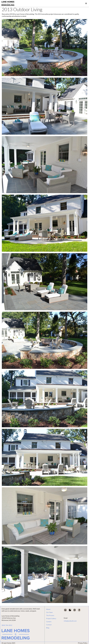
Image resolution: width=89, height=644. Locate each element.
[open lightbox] (45, 48)
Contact (49, 625)
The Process (50, 615)
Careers (49, 622)
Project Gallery (51, 618)
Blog (48, 628)
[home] (8, 3)
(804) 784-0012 (7, 625)
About (48, 609)
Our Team (49, 612)
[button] (86, 3)
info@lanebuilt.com (70, 621)
